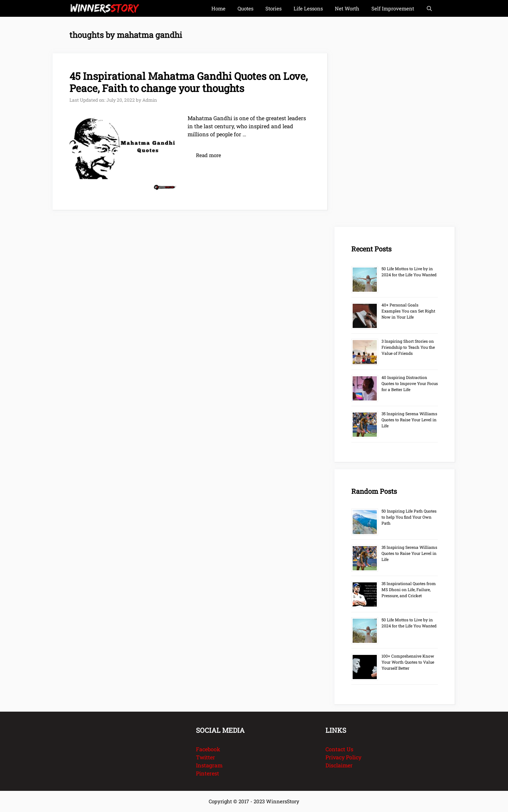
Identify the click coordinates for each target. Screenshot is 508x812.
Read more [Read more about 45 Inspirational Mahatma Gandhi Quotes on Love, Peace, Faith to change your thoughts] (209, 155)
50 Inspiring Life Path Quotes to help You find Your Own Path (409, 517)
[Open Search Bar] (429, 8)
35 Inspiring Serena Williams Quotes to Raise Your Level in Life (409, 420)
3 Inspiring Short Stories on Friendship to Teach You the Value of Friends (408, 347)
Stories (273, 8)
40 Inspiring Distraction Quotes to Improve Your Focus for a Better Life (410, 383)
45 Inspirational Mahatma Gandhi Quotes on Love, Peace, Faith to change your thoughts (189, 82)
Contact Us (339, 749)
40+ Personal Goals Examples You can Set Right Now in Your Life (408, 311)
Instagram (209, 765)
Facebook (208, 749)
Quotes (245, 8)
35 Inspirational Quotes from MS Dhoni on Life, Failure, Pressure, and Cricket (409, 589)
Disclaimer (339, 765)
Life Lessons (308, 8)
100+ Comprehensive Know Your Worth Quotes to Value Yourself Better (408, 662)
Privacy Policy (343, 757)
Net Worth (347, 8)
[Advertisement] (385, 124)
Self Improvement (393, 8)
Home (218, 8)
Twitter (206, 757)
